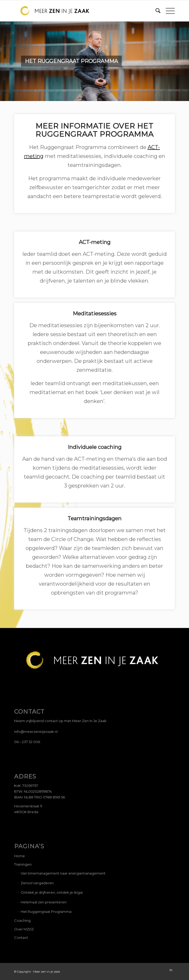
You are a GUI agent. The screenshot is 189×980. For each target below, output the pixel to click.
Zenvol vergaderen (37, 883)
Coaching (22, 920)
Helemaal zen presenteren (44, 902)
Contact (21, 937)
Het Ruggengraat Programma (46, 912)
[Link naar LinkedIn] (171, 970)
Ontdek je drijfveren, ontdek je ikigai (52, 892)
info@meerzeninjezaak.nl (36, 732)
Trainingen (23, 864)
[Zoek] (155, 11)
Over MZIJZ (24, 929)
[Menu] (168, 11)
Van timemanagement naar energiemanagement (63, 873)
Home (20, 856)
